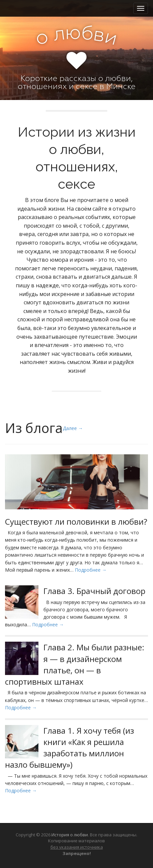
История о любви (70, 835)
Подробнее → (91, 570)
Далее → (73, 428)
